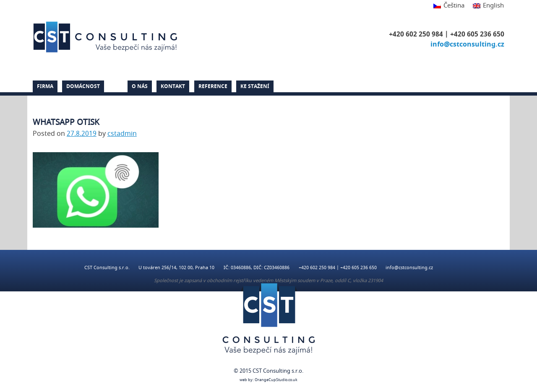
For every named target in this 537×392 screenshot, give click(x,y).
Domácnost (83, 86)
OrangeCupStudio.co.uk (276, 380)
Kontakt (173, 86)
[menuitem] (449, 6)
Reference (213, 86)
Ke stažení (255, 86)
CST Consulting (107, 37)
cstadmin (122, 134)
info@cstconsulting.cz (467, 44)
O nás (140, 86)
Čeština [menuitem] (454, 5)
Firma (45, 86)
